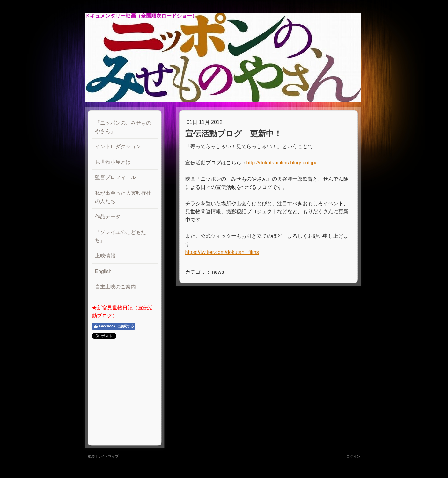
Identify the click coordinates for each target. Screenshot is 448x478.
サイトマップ (108, 456)
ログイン (353, 456)
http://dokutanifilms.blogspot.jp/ (282, 163)
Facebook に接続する (114, 326)
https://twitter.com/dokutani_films (222, 252)
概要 (92, 456)
